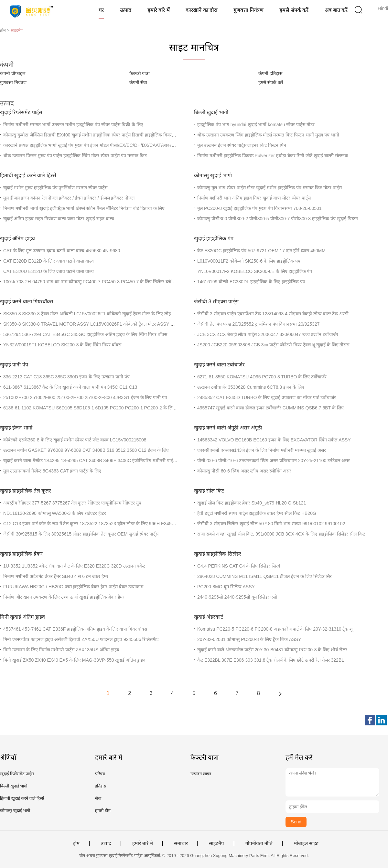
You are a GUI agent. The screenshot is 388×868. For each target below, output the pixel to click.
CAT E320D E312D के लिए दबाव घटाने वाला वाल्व (48, 261)
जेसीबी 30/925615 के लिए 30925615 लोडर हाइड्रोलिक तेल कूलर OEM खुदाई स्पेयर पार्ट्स (81, 534)
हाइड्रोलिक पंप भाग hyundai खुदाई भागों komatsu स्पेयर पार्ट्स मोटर (256, 125)
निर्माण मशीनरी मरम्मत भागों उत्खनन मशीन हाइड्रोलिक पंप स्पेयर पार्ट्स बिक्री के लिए (73, 125)
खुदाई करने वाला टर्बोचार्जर (219, 365)
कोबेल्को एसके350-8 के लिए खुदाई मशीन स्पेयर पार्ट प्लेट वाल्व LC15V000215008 (75, 440)
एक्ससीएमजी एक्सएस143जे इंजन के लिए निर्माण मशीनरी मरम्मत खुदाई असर (262, 450)
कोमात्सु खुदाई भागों (213, 175)
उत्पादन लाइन (201, 774)
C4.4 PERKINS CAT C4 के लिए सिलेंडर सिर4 (239, 566)
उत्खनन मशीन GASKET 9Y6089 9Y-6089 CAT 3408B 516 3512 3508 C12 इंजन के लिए (86, 450)
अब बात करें (336, 10)
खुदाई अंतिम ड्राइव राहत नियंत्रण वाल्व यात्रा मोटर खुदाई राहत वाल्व (59, 219)
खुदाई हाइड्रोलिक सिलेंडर (218, 554)
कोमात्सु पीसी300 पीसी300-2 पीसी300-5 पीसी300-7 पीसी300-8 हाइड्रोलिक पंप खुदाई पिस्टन (278, 219)
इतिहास (101, 786)
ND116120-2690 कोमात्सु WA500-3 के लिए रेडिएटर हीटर (55, 513)
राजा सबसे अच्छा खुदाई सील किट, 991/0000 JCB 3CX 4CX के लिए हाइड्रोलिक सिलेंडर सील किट (281, 534)
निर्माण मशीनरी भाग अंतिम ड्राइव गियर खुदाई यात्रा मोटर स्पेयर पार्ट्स (254, 198)
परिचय (100, 774)
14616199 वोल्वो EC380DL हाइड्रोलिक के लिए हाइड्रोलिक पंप (251, 282)
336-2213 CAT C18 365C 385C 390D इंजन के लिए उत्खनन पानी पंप (66, 377)
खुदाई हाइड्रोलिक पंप (214, 239)
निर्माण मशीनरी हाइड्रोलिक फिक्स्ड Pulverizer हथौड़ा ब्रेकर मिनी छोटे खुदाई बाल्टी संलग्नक (273, 156)
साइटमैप (216, 843)
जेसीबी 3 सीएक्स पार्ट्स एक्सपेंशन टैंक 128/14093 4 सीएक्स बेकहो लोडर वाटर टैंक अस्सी (273, 314)
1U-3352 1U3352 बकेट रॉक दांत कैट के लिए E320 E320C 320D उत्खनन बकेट (74, 566)
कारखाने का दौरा (201, 10)
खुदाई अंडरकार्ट (209, 617)
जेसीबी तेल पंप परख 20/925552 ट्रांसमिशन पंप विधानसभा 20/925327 (258, 324)
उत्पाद (126, 10)
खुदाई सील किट (209, 491)
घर (101, 10)
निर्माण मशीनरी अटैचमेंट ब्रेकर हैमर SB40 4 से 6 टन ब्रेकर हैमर (56, 576)
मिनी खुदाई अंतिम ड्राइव (22, 617)
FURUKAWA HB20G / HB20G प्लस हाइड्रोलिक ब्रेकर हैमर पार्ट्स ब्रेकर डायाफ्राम (73, 587)
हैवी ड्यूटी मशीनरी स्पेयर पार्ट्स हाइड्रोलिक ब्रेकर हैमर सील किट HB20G (257, 513)
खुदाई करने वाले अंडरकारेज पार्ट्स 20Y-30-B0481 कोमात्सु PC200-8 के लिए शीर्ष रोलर (272, 650)
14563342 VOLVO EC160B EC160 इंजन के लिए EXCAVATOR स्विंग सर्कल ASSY (274, 440)
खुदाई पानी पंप (14, 365)
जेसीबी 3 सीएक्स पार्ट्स (216, 302)
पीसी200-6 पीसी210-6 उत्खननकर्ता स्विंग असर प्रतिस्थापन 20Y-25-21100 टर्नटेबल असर (274, 461)
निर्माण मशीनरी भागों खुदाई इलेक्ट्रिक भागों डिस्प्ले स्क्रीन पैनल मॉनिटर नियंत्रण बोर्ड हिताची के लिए (84, 208)
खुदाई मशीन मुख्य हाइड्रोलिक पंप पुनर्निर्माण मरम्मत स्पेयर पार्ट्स (55, 188)
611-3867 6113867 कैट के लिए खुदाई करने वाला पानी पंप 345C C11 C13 (70, 387)
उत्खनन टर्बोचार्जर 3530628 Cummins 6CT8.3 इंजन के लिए (251, 387)
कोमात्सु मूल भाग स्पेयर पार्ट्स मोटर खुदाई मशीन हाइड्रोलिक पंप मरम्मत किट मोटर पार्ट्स (269, 188)
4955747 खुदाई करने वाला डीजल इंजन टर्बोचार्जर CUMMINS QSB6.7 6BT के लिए (270, 408)
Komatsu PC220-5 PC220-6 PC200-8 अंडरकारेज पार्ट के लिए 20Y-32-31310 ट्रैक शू (275, 629)
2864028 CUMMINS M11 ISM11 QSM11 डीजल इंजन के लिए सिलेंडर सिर (264, 576)
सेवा (98, 798)
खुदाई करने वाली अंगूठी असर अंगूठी (228, 428)
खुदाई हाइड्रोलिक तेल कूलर (26, 491)
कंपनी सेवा (138, 82)
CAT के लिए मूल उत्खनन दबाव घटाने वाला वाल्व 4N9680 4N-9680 (62, 251)
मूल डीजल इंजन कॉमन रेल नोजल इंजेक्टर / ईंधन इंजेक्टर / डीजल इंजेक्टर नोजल (69, 198)
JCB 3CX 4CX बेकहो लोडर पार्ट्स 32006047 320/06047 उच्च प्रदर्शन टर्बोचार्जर (268, 334)
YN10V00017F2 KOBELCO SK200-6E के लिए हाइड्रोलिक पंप (255, 271)
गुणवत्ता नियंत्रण (248, 10)
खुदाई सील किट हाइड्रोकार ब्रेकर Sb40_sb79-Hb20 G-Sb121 (252, 503)
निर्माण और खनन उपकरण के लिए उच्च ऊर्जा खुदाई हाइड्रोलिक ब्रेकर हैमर (64, 597)
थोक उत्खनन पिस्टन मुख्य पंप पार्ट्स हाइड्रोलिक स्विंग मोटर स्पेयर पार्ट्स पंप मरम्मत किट (75, 156)
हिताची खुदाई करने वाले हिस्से (28, 175)
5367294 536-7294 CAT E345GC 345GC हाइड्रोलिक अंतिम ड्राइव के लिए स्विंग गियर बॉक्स (85, 334)
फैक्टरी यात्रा (140, 73)
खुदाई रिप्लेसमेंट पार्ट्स (21, 112)
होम (76, 843)
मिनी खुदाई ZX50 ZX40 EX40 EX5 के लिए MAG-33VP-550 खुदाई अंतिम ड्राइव (74, 660)
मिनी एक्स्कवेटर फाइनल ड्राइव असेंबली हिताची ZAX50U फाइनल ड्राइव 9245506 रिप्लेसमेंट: (81, 639)
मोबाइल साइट (306, 843)
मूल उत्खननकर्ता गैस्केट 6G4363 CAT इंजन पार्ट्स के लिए (52, 471)
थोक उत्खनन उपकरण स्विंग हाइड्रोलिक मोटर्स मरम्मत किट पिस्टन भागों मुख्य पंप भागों (268, 135)
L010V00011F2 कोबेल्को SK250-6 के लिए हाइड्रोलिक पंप (249, 261)
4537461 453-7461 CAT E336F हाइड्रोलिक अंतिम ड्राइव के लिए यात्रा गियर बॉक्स (75, 629)
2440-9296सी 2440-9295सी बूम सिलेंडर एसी (237, 597)
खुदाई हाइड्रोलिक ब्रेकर (21, 554)
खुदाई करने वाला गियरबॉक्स (27, 302)
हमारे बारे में (159, 10)
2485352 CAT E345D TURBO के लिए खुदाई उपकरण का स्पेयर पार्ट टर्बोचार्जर (267, 397)
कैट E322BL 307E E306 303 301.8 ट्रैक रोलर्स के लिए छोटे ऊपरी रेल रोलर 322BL (271, 660)
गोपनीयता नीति (259, 843)
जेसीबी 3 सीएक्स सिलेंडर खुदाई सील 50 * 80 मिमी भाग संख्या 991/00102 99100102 (271, 524)
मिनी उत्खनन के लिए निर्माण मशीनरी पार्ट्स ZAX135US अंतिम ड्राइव (61, 650)
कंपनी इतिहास (270, 73)
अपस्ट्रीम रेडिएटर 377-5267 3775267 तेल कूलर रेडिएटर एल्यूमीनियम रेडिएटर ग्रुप (72, 503)
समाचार (181, 843)
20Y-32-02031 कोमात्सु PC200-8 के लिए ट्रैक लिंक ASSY (249, 639)
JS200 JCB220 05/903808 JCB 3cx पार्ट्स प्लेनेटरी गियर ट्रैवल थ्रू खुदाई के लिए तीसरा (273, 345)
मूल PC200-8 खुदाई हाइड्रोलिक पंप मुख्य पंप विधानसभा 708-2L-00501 (259, 208)
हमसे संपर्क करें (294, 10)
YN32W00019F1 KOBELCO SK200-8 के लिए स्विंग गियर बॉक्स (62, 345)
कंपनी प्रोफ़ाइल (13, 73)
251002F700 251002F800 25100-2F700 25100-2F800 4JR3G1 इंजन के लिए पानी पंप (85, 397)
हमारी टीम (103, 811)
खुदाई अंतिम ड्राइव (17, 239)
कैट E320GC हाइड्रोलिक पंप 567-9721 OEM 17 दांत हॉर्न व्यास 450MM (261, 251)
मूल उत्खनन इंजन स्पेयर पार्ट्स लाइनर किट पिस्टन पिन (242, 145)
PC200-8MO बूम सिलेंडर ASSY (226, 587)
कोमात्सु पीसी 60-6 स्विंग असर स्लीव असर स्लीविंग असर (244, 471)
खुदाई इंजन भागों (16, 428)
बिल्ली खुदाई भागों (211, 112)
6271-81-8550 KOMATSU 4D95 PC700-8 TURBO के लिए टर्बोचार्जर (262, 377)
